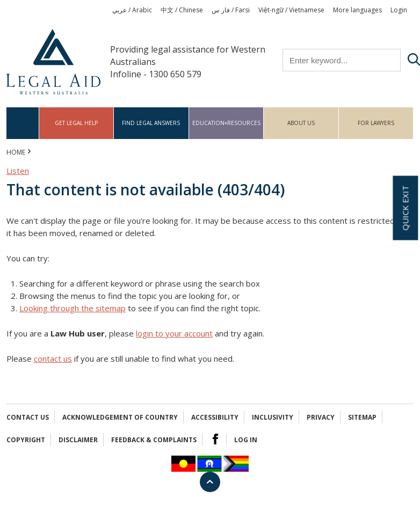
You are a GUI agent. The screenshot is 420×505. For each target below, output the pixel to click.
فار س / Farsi (231, 10)
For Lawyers (376, 123)
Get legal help (76, 123)
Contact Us (28, 417)
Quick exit (405, 208)
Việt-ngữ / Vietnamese (291, 10)
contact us (53, 358)
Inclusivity (273, 417)
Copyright (26, 440)
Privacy (321, 417)
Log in (246, 440)
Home (23, 123)
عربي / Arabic (132, 10)
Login (399, 10)
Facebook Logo (215, 439)
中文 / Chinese (182, 10)
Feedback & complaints (154, 440)
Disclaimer (78, 440)
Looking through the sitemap (73, 308)
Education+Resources (226, 123)
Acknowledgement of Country (120, 417)
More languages (357, 10)
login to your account (174, 333)
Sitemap (362, 417)
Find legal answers (151, 123)
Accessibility (215, 417)
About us (301, 123)
